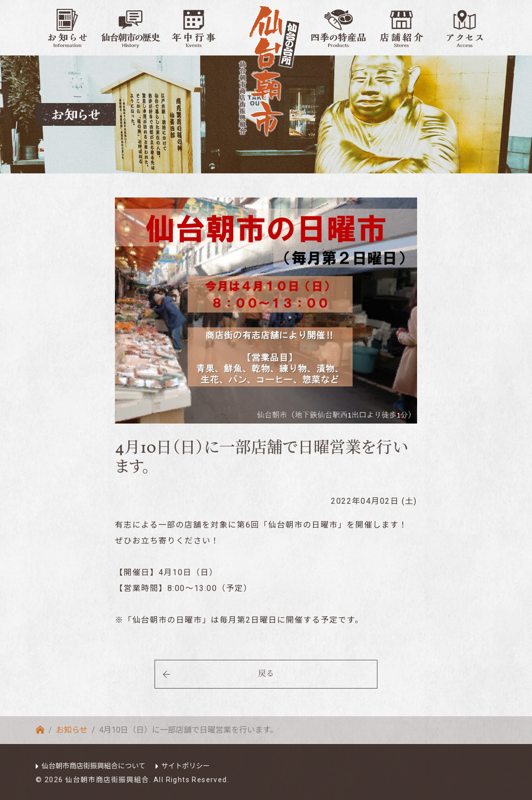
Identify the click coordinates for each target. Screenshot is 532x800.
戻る (266, 674)
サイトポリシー (186, 766)
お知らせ (72, 730)
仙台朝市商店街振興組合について (94, 766)
